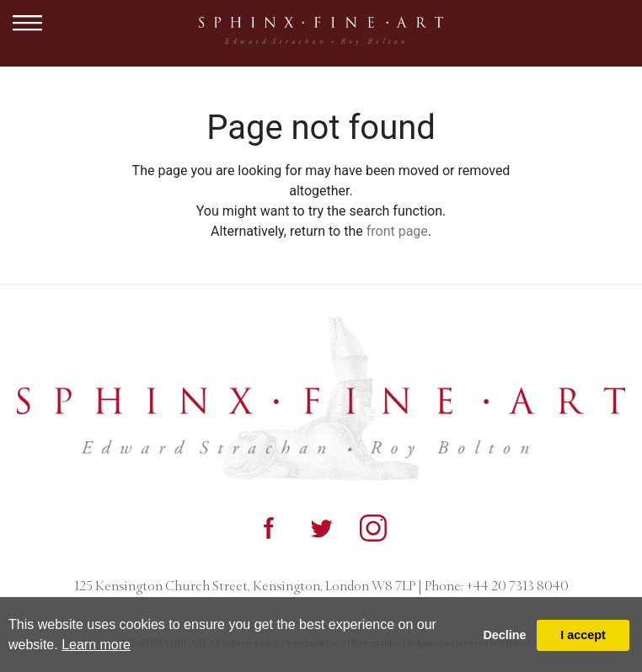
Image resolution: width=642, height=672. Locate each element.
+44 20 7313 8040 (516, 586)
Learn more (96, 645)
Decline (504, 635)
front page (397, 231)
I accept (583, 635)
